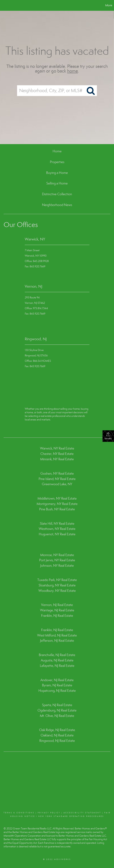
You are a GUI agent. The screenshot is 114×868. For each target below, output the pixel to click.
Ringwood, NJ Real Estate (57, 741)
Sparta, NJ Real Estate (57, 705)
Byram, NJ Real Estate (57, 685)
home (73, 71)
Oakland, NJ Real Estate (57, 735)
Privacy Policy (49, 813)
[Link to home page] (5, 5)
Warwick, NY (35, 239)
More (109, 5)
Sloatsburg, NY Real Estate (57, 585)
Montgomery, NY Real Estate (57, 504)
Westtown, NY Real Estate (57, 529)
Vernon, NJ (33, 286)
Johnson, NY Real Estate (57, 566)
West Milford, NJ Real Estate (57, 635)
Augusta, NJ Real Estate (57, 660)
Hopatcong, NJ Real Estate (57, 691)
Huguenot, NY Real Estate (57, 534)
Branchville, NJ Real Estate (57, 655)
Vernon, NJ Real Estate (57, 605)
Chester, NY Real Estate (57, 454)
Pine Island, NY (49, 479)
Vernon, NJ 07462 (35, 303)
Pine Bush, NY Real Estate (57, 509)
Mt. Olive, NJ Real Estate (57, 716)
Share (108, 436)
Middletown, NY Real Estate (57, 498)
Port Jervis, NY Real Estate (57, 560)
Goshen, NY (49, 473)
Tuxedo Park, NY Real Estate (57, 580)
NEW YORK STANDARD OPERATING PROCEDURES (71, 816)
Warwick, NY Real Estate (57, 448)
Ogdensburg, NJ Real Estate (57, 710)
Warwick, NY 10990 (36, 256)
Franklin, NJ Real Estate (57, 616)
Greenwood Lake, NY (57, 484)
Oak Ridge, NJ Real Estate (57, 730)
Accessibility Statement (82, 813)
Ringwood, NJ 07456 (36, 355)
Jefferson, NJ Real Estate (57, 641)
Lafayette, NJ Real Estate (57, 666)
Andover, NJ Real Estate (57, 680)
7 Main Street (32, 250)
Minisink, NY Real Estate (57, 459)
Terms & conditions (19, 813)
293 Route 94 (32, 298)
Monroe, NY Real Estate (57, 555)
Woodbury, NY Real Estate (57, 591)
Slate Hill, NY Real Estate (57, 524)
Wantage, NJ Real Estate (57, 610)
